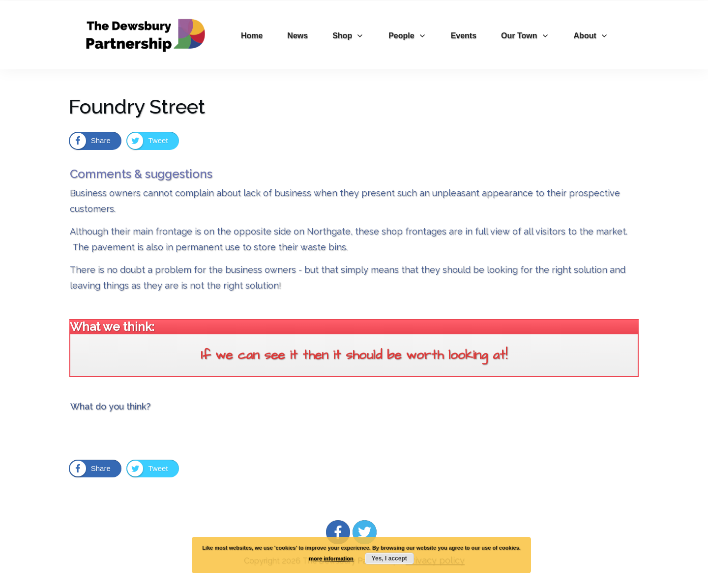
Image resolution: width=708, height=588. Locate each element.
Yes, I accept (389, 559)
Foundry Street (137, 106)
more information (331, 559)
